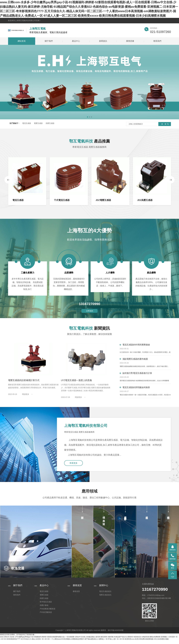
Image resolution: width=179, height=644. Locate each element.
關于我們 (49, 41)
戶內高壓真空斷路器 (47, 613)
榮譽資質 (77, 589)
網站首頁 (22, 41)
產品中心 (76, 41)
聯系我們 (157, 41)
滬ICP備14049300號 (116, 634)
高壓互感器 (50, 123)
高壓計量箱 (44, 609)
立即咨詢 (89, 312)
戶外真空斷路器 (46, 616)
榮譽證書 (130, 41)
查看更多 (75, 467)
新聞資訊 (103, 41)
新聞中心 (104, 589)
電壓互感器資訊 (105, 599)
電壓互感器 (38, 123)
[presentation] (8, 180)
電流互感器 (27, 123)
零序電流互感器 (46, 606)
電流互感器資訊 (105, 595)
